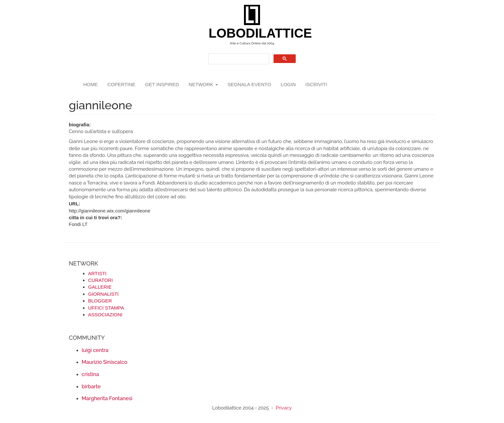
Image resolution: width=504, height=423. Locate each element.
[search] (238, 59)
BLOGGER (100, 301)
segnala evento (249, 84)
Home (90, 84)
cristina (90, 374)
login (288, 84)
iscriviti (316, 84)
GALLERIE (100, 287)
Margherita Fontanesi (107, 398)
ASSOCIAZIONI (105, 315)
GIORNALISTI (103, 294)
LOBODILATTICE (254, 33)
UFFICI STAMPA (106, 308)
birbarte (91, 387)
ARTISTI (97, 273)
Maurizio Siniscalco (104, 362)
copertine (121, 84)
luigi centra (95, 350)
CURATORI (100, 280)
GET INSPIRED (162, 84)
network (203, 84)
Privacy (284, 408)
